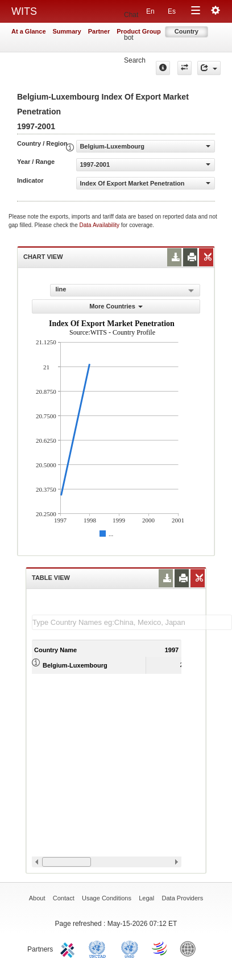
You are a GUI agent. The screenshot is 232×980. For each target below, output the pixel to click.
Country (187, 31)
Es (172, 11)
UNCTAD (100, 948)
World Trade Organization (160, 948)
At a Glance (29, 31)
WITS (24, 11)
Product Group (139, 31)
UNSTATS (130, 948)
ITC (69, 948)
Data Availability (100, 225)
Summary (67, 31)
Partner (99, 31)
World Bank (190, 948)
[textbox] (132, 622)
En (150, 11)
